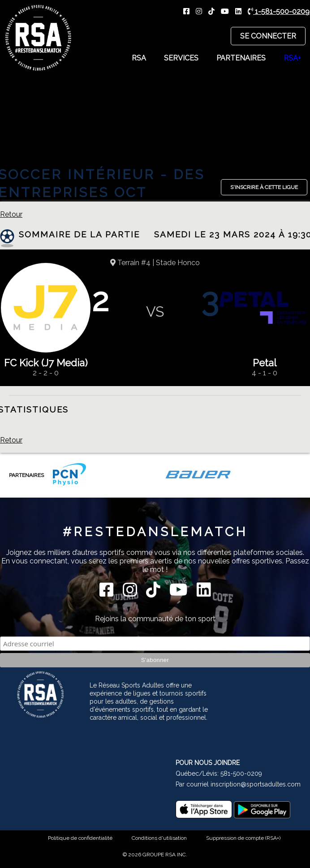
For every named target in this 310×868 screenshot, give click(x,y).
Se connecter (268, 36)
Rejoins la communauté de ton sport (155, 619)
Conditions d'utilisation (159, 838)
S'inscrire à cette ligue (264, 187)
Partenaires (241, 58)
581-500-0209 (241, 773)
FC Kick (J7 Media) (46, 363)
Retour (11, 214)
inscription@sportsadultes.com (256, 784)
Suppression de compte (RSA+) (243, 838)
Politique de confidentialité (80, 838)
